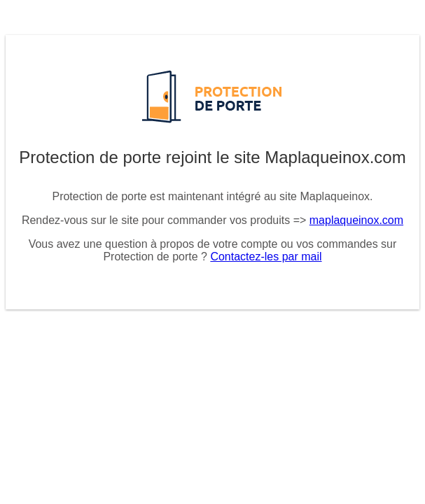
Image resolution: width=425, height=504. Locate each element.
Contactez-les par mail (266, 257)
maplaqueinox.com (356, 220)
